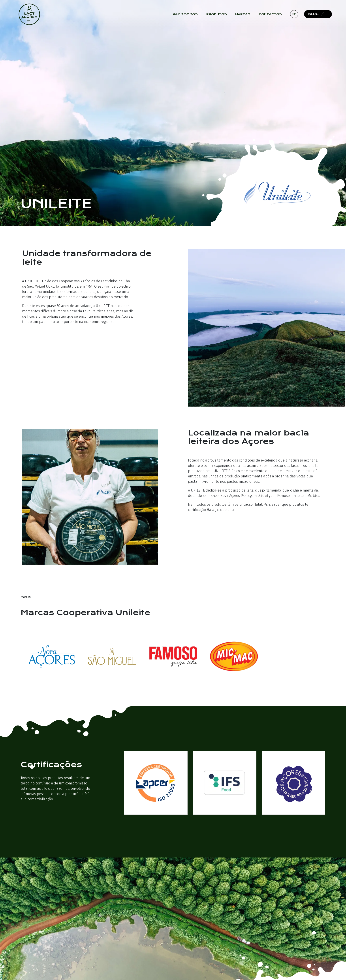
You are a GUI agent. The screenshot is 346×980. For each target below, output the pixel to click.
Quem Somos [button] (188, 16)
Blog (319, 15)
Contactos (272, 16)
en (296, 15)
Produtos (219, 16)
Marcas (245, 16)
